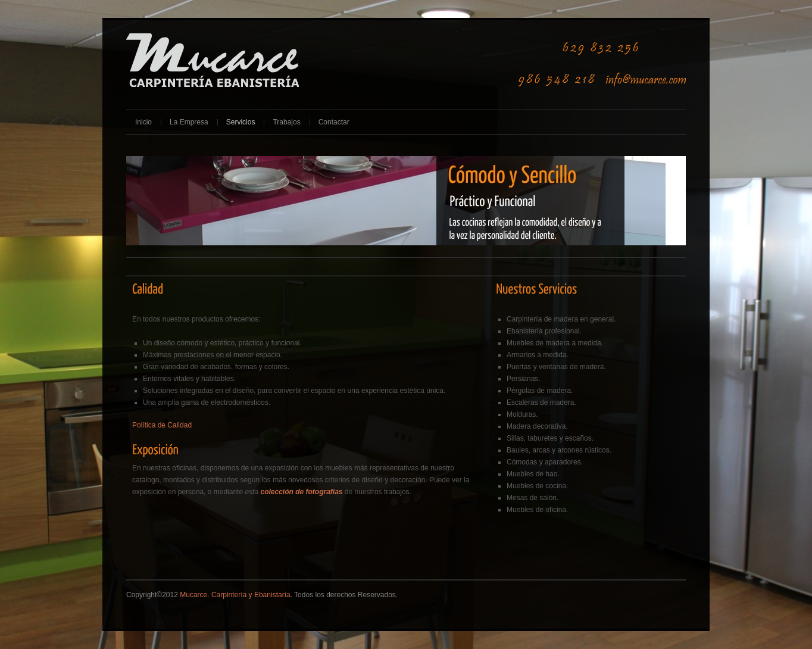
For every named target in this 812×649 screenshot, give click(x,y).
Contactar (334, 122)
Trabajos (286, 122)
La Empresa (189, 122)
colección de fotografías (301, 492)
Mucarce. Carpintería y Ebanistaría (235, 595)
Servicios (241, 122)
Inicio (143, 122)
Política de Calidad (162, 425)
